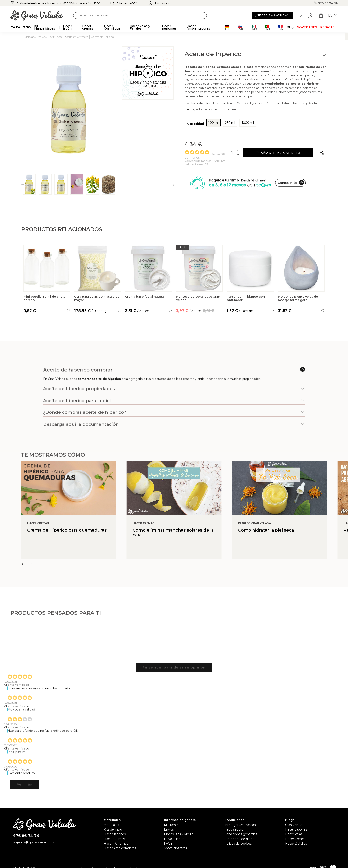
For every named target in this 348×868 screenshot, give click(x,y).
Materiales (111, 825)
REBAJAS (327, 27)
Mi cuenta (171, 825)
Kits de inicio (113, 829)
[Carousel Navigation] (184, 564)
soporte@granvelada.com (33, 842)
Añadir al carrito (278, 153)
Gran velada (294, 825)
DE (227, 28)
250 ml (230, 123)
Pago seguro (234, 829)
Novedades (307, 27)
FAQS (168, 844)
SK (241, 28)
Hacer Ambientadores (120, 848)
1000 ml (248, 123)
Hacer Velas (294, 834)
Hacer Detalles (296, 844)
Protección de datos (239, 839)
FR (281, 28)
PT (268, 28)
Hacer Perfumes (116, 844)
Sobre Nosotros (175, 848)
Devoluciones (174, 839)
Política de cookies (238, 844)
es (332, 15)
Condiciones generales (241, 834)
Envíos (169, 829)
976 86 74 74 (326, 3)
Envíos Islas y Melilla (179, 834)
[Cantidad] (235, 153)
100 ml (213, 123)
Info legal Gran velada (240, 825)
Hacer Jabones (115, 834)
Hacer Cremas (114, 839)
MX (254, 28)
